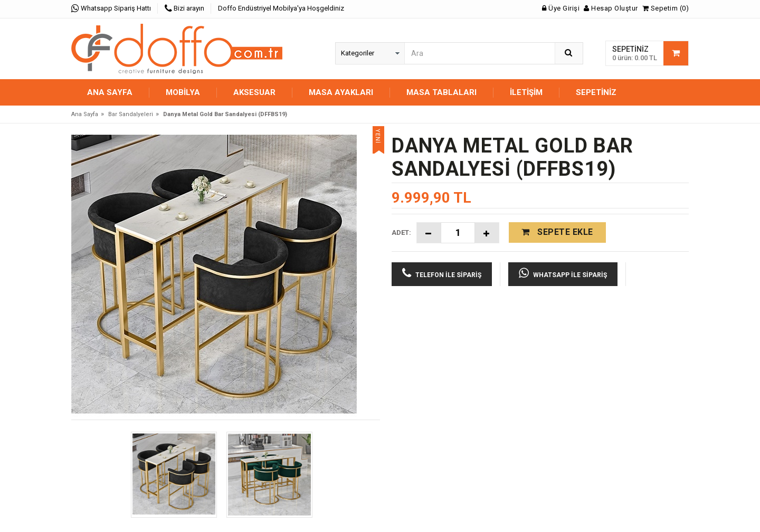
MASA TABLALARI (441, 92)
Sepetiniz (596, 92)
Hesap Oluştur (611, 8)
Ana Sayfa (110, 92)
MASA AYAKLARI (341, 92)
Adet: (401, 232)
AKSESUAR (254, 92)
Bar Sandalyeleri (131, 114)
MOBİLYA (183, 92)
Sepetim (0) (666, 8)
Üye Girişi (561, 8)
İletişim (526, 92)
